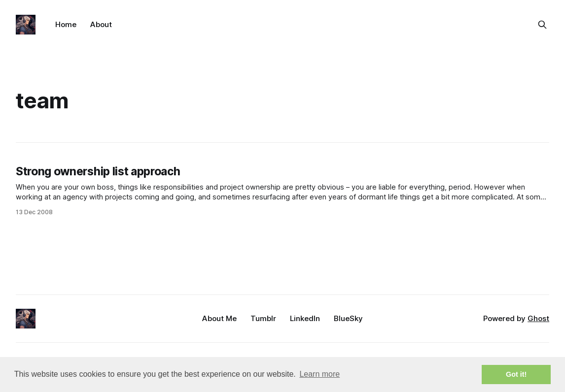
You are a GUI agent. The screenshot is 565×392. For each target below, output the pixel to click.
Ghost (538, 318)
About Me (219, 318)
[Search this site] (542, 25)
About (101, 24)
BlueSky (348, 318)
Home (66, 24)
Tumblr (263, 318)
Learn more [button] (319, 374)
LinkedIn (305, 318)
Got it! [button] (516, 374)
